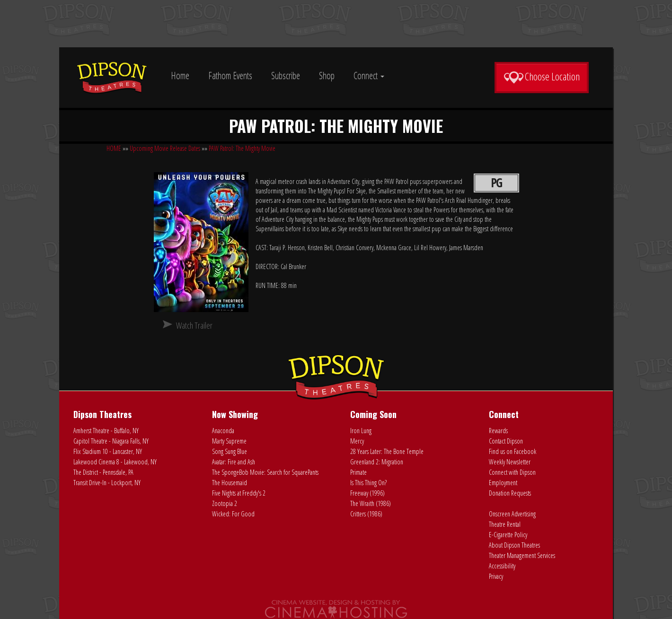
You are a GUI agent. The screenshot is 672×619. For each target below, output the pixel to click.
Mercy (357, 441)
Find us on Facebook (513, 451)
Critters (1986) (366, 514)
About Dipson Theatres (514, 545)
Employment (503, 483)
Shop (327, 75)
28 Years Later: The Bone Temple (387, 451)
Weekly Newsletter (510, 462)
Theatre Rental (505, 524)
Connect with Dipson (512, 472)
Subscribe (286, 75)
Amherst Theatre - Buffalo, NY (106, 431)
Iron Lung (361, 431)
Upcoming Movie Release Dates (165, 148)
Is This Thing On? (368, 483)
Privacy (496, 576)
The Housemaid (230, 483)
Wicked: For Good (233, 514)
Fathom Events (230, 75)
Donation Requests (510, 493)
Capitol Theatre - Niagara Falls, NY (111, 441)
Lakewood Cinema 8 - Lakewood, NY (115, 462)
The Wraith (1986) (371, 503)
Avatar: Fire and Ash (234, 462)
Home (180, 75)
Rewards (498, 431)
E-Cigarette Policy (508, 535)
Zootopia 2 (225, 503)
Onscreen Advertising (512, 514)
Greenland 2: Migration (377, 462)
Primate (358, 472)
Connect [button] (369, 75)
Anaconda (223, 431)
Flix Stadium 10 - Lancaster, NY (108, 451)
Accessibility (502, 566)
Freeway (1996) (367, 493)
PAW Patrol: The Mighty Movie (242, 148)
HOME (114, 148)
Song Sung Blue (230, 451)
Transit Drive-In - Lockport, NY (107, 483)
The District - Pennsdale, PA (103, 472)
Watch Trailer (194, 325)
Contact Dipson (506, 441)
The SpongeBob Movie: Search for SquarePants (265, 472)
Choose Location (542, 77)
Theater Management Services (522, 555)
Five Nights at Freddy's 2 (239, 493)
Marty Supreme (229, 441)
